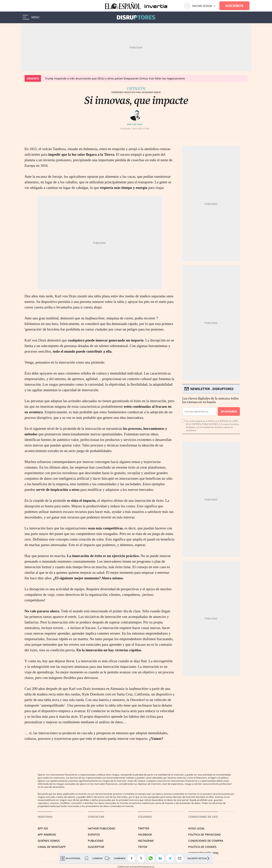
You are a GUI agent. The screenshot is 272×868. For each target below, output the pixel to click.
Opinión (136, 89)
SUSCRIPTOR (96, 847)
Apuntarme (229, 411)
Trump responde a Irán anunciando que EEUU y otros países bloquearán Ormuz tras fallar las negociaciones (115, 78)
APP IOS (43, 828)
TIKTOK (143, 847)
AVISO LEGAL (196, 828)
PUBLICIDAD (96, 841)
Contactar (96, 817)
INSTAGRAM (146, 841)
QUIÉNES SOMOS (49, 841)
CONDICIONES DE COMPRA (206, 841)
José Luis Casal (135, 124)
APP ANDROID (47, 835)
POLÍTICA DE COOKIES (202, 847)
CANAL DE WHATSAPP (52, 847)
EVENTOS (94, 835)
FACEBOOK (145, 835)
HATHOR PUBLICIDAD (101, 828)
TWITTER (144, 828)
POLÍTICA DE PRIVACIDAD (204, 835)
